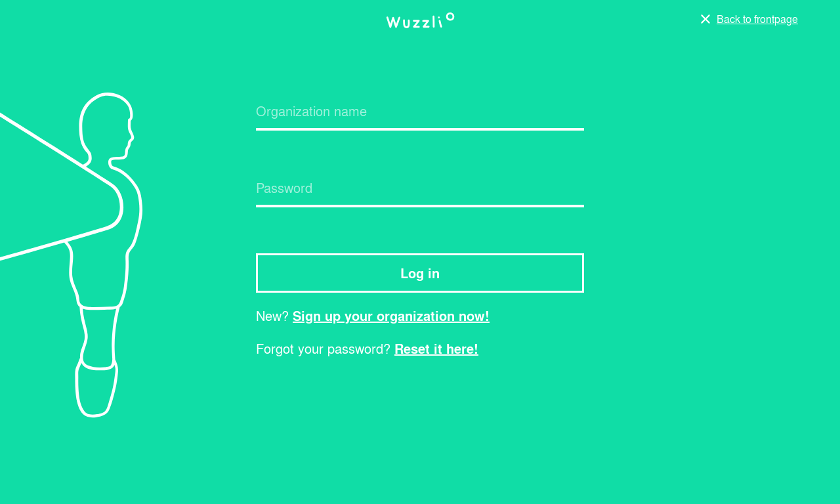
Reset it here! (436, 346)
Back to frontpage (757, 19)
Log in (420, 271)
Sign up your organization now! (391, 314)
